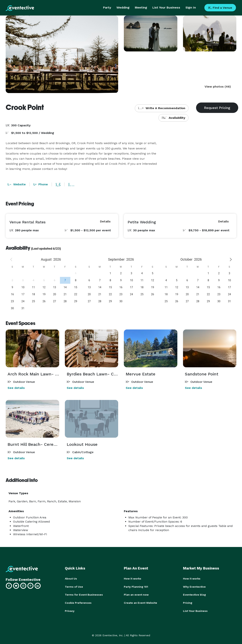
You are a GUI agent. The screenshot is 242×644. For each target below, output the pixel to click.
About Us (71, 579)
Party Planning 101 (136, 587)
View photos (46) (218, 87)
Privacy (70, 610)
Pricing (188, 602)
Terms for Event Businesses (84, 594)
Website (17, 184)
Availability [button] (173, 118)
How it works (133, 579)
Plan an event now (136, 594)
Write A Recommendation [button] (162, 108)
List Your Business (166, 7)
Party (107, 7)
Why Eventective (194, 587)
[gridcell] (65, 280)
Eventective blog (194, 594)
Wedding (123, 7)
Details (105, 221)
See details (16, 388)
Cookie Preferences (78, 602)
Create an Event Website (140, 602)
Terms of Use (74, 587)
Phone (41, 184)
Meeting (141, 7)
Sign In (191, 7)
